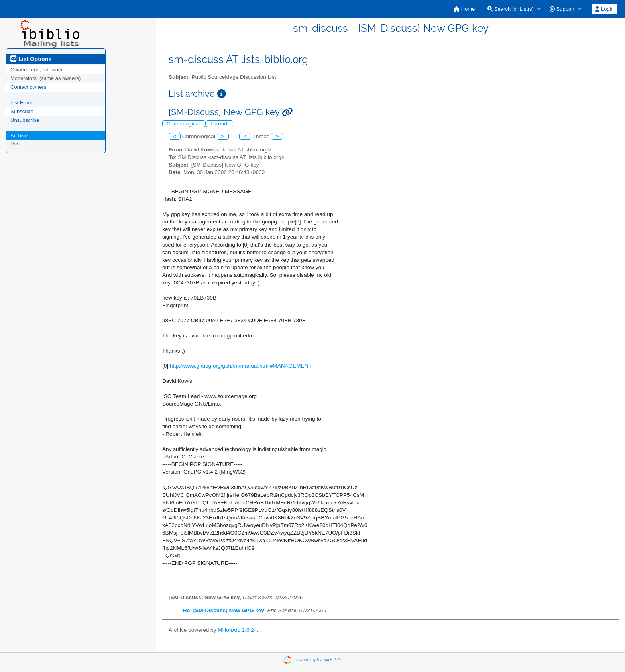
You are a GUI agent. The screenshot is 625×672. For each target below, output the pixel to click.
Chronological (184, 124)
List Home (22, 103)
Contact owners (28, 87)
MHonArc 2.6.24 (237, 630)
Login (604, 9)
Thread (219, 124)
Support (562, 9)
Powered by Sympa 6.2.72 (318, 660)
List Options (31, 59)
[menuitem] (464, 9)
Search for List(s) (511, 9)
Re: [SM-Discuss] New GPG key (224, 610)
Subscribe (22, 111)
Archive (19, 136)
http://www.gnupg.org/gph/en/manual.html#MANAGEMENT (241, 366)
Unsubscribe (25, 120)
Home (464, 9)
